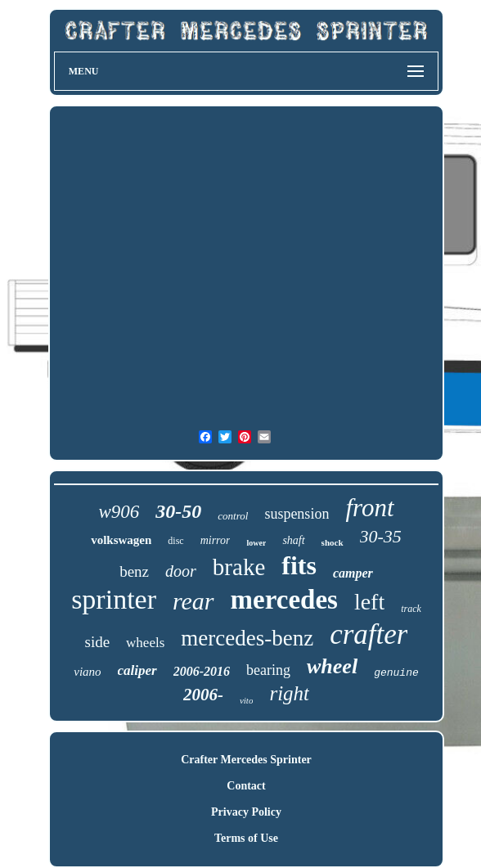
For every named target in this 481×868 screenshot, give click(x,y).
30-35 (381, 536)
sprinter (114, 599)
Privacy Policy (246, 812)
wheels (145, 643)
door (181, 571)
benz (134, 571)
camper (353, 573)
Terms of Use (246, 838)
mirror (216, 540)
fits (299, 565)
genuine (396, 673)
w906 (119, 512)
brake (239, 567)
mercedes (284, 600)
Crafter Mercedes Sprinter (246, 760)
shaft (293, 540)
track (411, 609)
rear (193, 601)
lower (256, 543)
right (289, 693)
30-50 (178, 511)
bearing (268, 670)
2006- (203, 695)
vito (247, 700)
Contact (246, 786)
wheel (332, 666)
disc (175, 541)
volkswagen (121, 540)
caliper (137, 670)
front (369, 508)
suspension (297, 514)
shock (333, 542)
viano (87, 672)
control (233, 516)
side (97, 642)
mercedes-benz (247, 638)
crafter (369, 634)
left (369, 602)
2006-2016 (202, 671)
